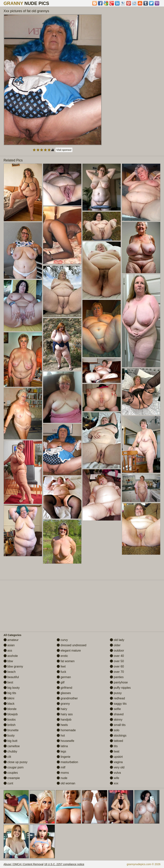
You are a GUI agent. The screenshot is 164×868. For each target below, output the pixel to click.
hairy (62, 709)
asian (9, 645)
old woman (66, 783)
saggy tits (118, 704)
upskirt (116, 757)
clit (7, 757)
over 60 (117, 666)
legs (61, 751)
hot (61, 736)
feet (61, 666)
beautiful (11, 677)
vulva (115, 773)
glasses (64, 693)
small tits (118, 725)
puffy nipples (120, 688)
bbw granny (13, 666)
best (8, 682)
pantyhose (119, 682)
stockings (118, 736)
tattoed (116, 741)
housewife (66, 741)
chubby (10, 751)
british (10, 725)
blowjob (11, 714)
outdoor (117, 651)
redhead (117, 698)
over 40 (117, 656)
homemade (66, 730)
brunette (11, 730)
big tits (10, 693)
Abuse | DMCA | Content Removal (24, 864)
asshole (11, 656)
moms (63, 773)
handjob (64, 720)
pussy (116, 693)
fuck (61, 672)
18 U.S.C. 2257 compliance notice (64, 864)
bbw (8, 661)
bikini (9, 698)
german (64, 677)
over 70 (117, 672)
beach (10, 672)
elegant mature (69, 651)
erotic (62, 656)
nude (62, 778)
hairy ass (65, 714)
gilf (61, 682)
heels (62, 725)
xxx (114, 783)
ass (8, 651)
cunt (8, 783)
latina (62, 746)
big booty (12, 688)
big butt (10, 741)
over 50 (117, 661)
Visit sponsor (64, 150)
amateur (11, 640)
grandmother (67, 698)
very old (117, 767)
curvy (62, 640)
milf (61, 767)
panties (117, 677)
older (115, 645)
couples (11, 773)
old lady (117, 640)
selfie (115, 709)
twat (115, 751)
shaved (117, 714)
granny (63, 704)
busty (9, 736)
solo (115, 730)
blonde (10, 709)
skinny (116, 720)
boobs (10, 720)
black (9, 704)
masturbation (67, 762)
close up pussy (16, 762)
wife (115, 778)
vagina (116, 762)
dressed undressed (72, 645)
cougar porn (14, 767)
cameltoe (12, 746)
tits (114, 746)
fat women (66, 661)
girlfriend (65, 688)
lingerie (64, 757)
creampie (12, 778)
